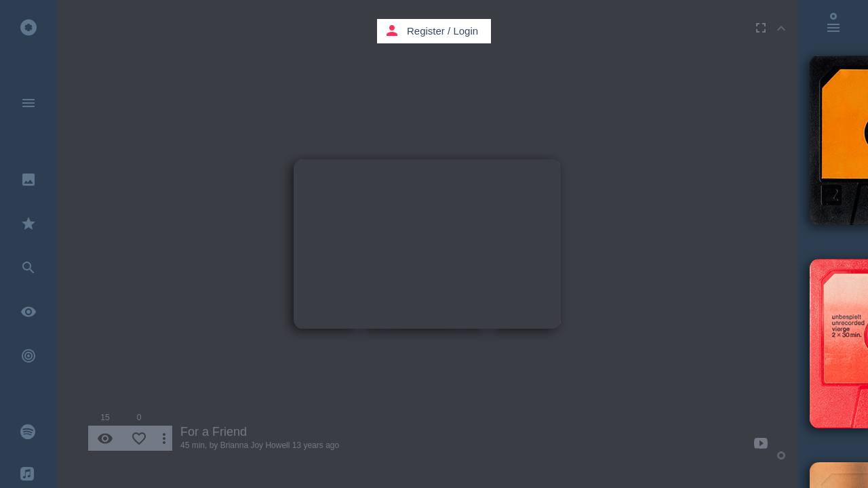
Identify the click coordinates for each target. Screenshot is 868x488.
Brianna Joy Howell (255, 445)
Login (466, 31)
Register (426, 31)
